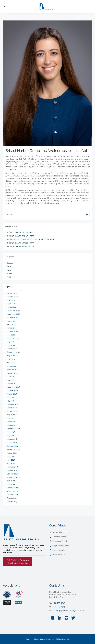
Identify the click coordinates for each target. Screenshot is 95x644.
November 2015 (13, 443)
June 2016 (11, 432)
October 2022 (12, 331)
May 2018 (11, 401)
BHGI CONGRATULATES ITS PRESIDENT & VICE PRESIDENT (30, 240)
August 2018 (12, 394)
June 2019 (11, 377)
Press (9, 277)
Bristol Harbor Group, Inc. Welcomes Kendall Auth (47, 151)
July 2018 (11, 397)
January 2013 (12, 502)
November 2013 (13, 491)
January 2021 (12, 349)
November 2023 (13, 314)
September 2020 (13, 352)
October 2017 (12, 411)
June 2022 (11, 335)
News (9, 270)
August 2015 (12, 453)
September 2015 (13, 450)
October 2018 (12, 390)
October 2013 (12, 495)
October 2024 (12, 297)
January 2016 (12, 439)
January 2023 (12, 328)
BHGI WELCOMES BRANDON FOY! (20, 247)
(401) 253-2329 (59, 607)
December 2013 (13, 488)
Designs (10, 263)
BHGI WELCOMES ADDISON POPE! (21, 243)
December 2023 (13, 311)
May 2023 (11, 324)
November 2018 (13, 387)
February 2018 (12, 404)
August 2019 (12, 373)
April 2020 (11, 363)
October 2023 (12, 317)
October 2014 (12, 474)
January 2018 (12, 408)
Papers (9, 273)
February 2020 (13, 370)
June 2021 (11, 345)
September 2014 (13, 477)
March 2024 (11, 307)
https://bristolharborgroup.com (47, 203)
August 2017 (12, 415)
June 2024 (11, 304)
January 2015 (12, 470)
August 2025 (12, 293)
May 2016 (11, 436)
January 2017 (12, 425)
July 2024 (11, 300)
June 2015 (11, 460)
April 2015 (11, 463)
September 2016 (13, 429)
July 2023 (11, 321)
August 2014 (12, 481)
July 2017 (10, 418)
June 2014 (11, 484)
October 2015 (12, 446)
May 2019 (11, 380)
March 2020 (12, 366)
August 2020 (12, 356)
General (10, 266)
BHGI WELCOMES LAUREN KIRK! (20, 233)
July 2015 (10, 456)
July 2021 (11, 342)
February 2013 (12, 498)
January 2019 (12, 383)
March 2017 (11, 422)
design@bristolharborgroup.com (69, 611)
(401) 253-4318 (59, 603)
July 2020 (11, 359)
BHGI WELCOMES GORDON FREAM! (21, 236)
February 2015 (12, 467)
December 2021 (13, 338)
